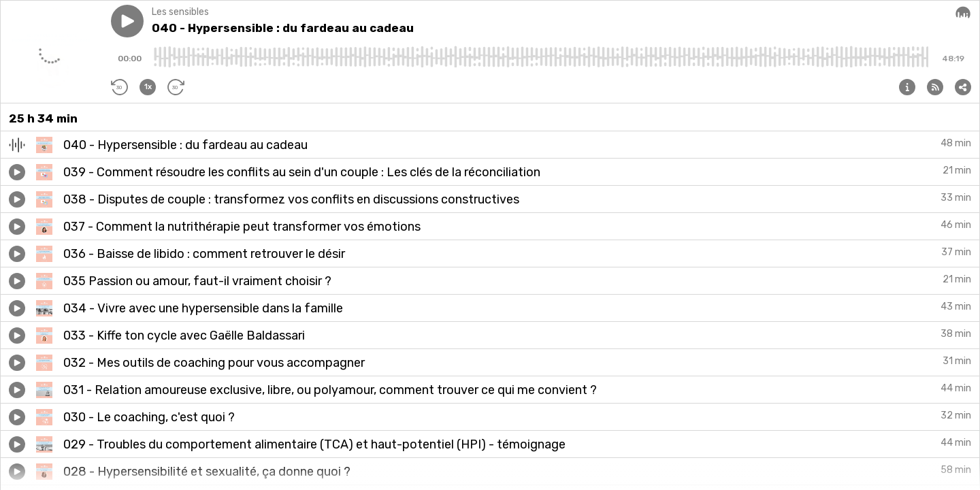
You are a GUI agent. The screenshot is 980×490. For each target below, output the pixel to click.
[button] (127, 21)
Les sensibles (180, 12)
